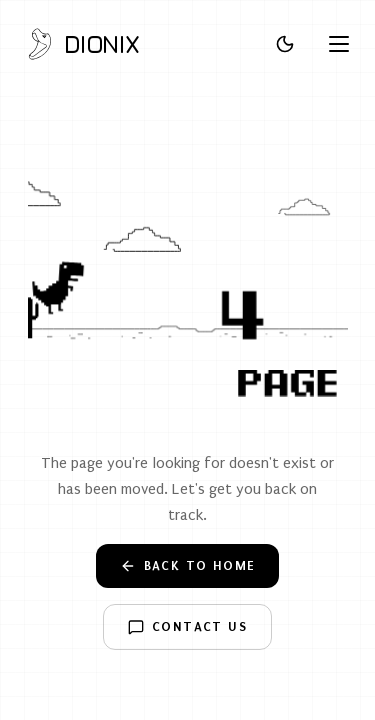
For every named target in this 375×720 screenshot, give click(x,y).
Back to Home (188, 566)
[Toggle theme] (285, 44)
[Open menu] (339, 44)
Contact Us (187, 627)
